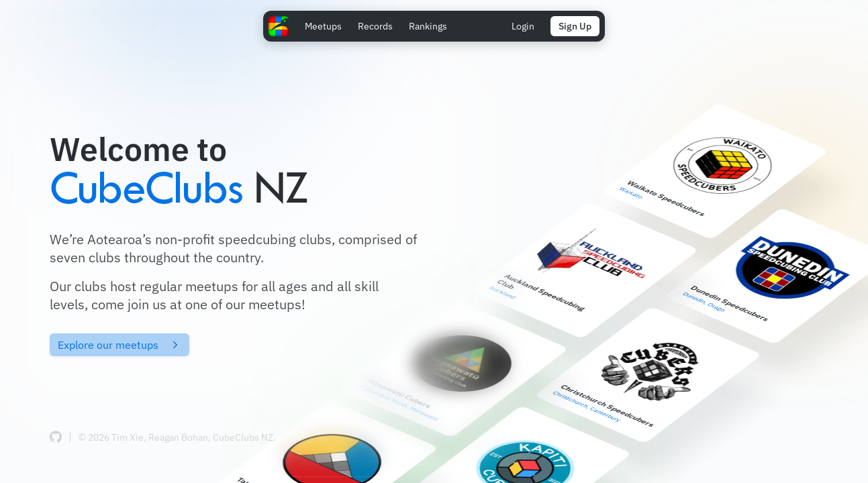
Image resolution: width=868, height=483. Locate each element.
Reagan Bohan (178, 437)
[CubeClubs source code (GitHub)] (56, 437)
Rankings (428, 26)
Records (375, 26)
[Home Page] (279, 26)
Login (523, 26)
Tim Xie (128, 437)
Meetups (323, 26)
